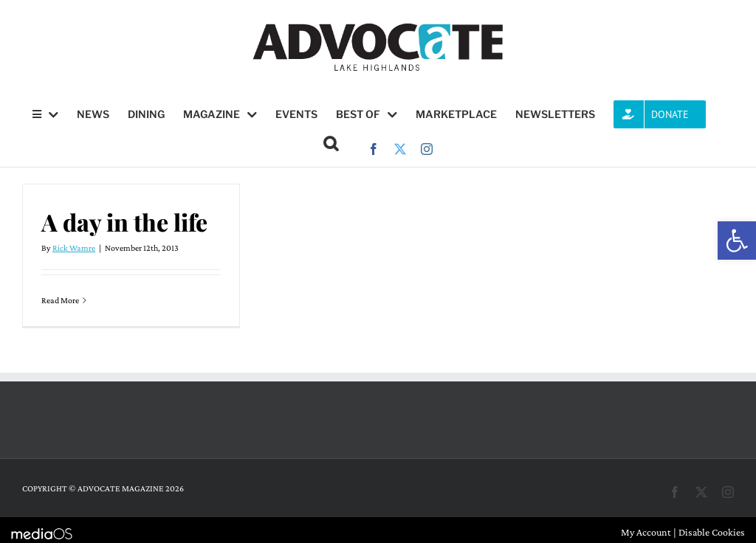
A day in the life (124, 222)
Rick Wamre (74, 248)
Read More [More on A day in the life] (60, 300)
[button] (737, 241)
